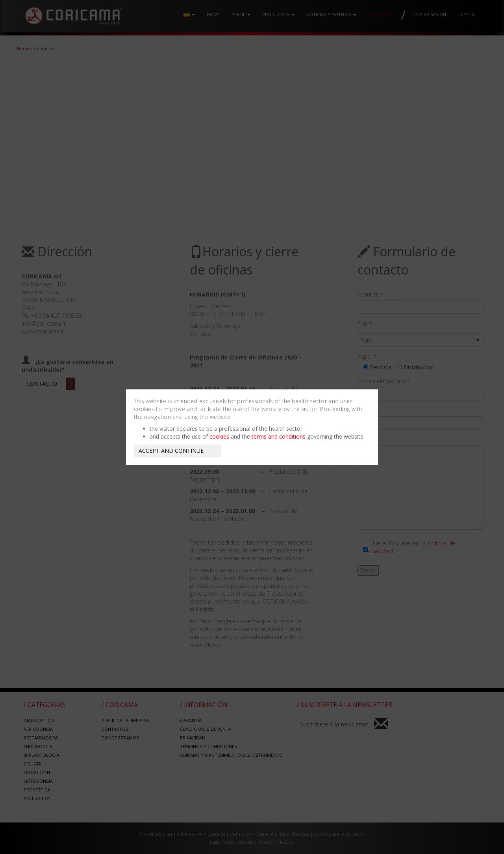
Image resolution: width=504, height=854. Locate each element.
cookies (219, 436)
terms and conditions (279, 436)
